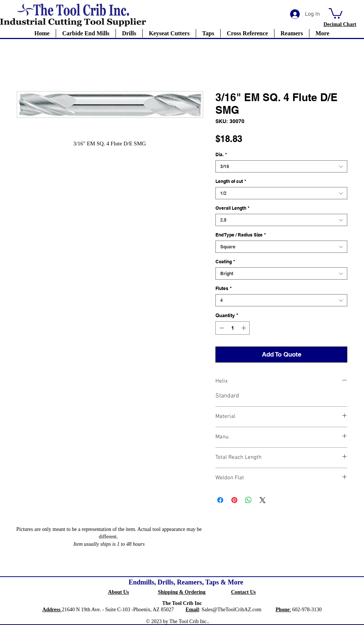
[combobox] (281, 166)
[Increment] (244, 328)
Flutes (224, 288)
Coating (225, 262)
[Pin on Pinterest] (234, 500)
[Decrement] (221, 328)
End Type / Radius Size (241, 235)
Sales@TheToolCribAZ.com (232, 610)
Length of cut (231, 181)
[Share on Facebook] (220, 500)
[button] (336, 13)
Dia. (221, 154)
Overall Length (233, 208)
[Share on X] (263, 500)
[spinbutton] (233, 328)
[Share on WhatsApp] (248, 500)
